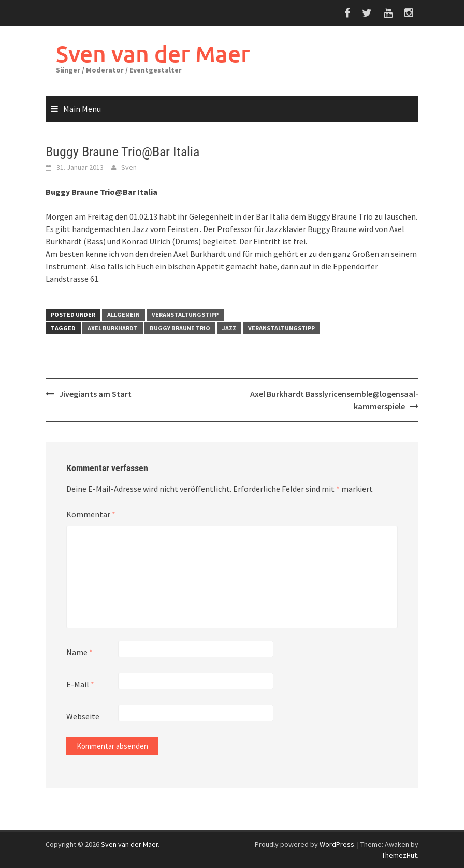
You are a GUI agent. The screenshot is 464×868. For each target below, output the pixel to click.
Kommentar (91, 514)
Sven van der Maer (153, 54)
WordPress (337, 844)
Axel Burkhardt (113, 328)
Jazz (229, 328)
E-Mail (80, 684)
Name (79, 652)
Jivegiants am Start (95, 394)
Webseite (83, 716)
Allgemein (124, 315)
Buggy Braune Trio (180, 328)
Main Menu (82, 109)
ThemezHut (399, 855)
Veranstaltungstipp (185, 315)
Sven (129, 167)
